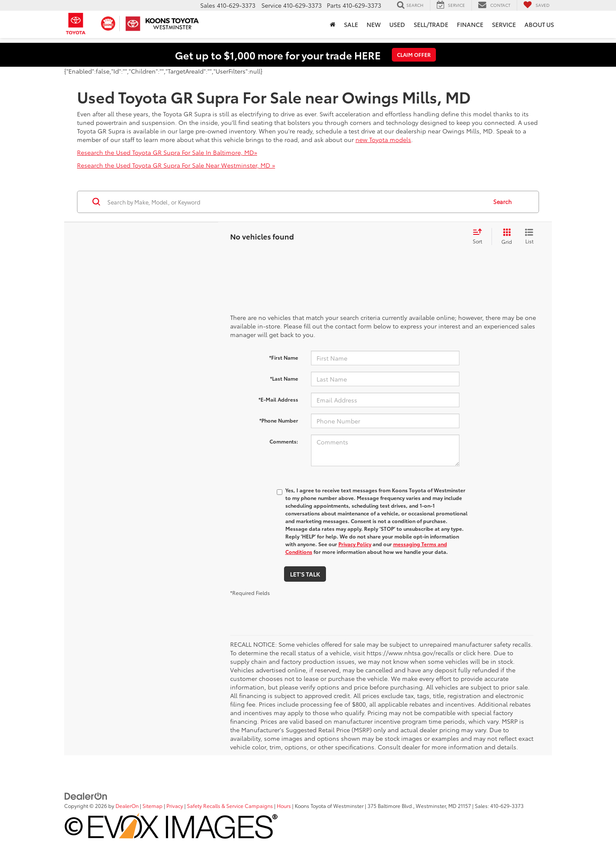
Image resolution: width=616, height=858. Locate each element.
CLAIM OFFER (414, 55)
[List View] (529, 237)
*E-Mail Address (278, 399)
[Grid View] (505, 237)
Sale (351, 24)
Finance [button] (470, 24)
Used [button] (397, 24)
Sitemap (153, 806)
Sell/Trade (431, 24)
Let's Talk (305, 574)
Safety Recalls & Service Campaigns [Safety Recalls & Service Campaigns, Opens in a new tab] (230, 806)
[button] (333, 24)
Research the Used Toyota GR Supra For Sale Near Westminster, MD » (176, 165)
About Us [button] (539, 24)
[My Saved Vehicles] (536, 5)
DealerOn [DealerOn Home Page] (127, 806)
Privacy (175, 806)
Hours (284, 806)
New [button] (374, 24)
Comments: (284, 441)
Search (502, 201)
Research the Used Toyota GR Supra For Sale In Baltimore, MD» (167, 152)
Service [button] (504, 24)
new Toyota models (383, 139)
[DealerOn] (86, 796)
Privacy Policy (355, 544)
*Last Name (284, 378)
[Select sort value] (480, 237)
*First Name (284, 357)
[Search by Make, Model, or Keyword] (296, 202)
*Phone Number (279, 420)
